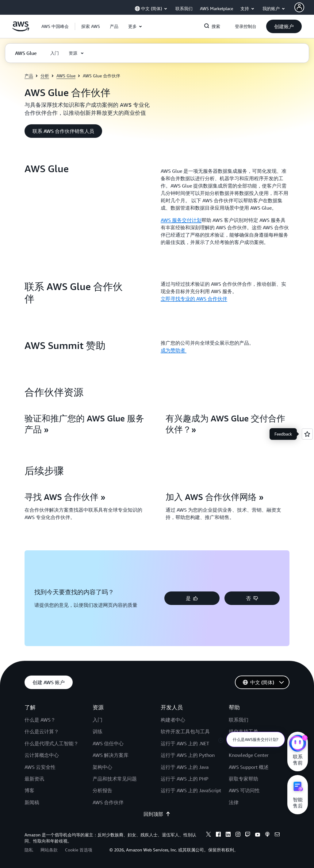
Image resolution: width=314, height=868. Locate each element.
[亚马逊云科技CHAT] (298, 744)
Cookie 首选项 (79, 850)
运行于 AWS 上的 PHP (185, 779)
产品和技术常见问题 (115, 779)
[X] (209, 835)
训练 (98, 731)
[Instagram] (238, 835)
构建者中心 (173, 720)
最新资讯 (34, 779)
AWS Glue (66, 76)
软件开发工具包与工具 (185, 731)
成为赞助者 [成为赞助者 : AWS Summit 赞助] (174, 350)
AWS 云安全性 (40, 767)
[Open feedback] (307, 434)
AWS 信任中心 (108, 743)
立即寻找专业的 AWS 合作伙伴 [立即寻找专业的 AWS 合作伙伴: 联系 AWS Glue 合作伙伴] (194, 299)
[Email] (277, 835)
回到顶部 (157, 814)
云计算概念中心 (42, 755)
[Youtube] (258, 835)
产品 (29, 76)
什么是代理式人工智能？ (52, 743)
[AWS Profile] (299, 7)
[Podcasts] (267, 835)
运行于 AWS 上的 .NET (185, 743)
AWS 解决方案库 (111, 755)
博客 (29, 790)
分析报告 (102, 790)
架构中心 (102, 767)
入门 (98, 720)
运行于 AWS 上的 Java (185, 767)
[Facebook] (218, 835)
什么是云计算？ (42, 731)
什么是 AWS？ (40, 720)
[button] (91, 26)
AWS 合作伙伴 (108, 802)
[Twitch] (248, 835)
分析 (45, 76)
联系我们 (239, 720)
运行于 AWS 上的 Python (188, 755)
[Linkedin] (228, 835)
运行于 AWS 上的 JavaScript (191, 790)
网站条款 (49, 850)
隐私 (29, 850)
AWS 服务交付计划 (181, 220)
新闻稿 (32, 802)
